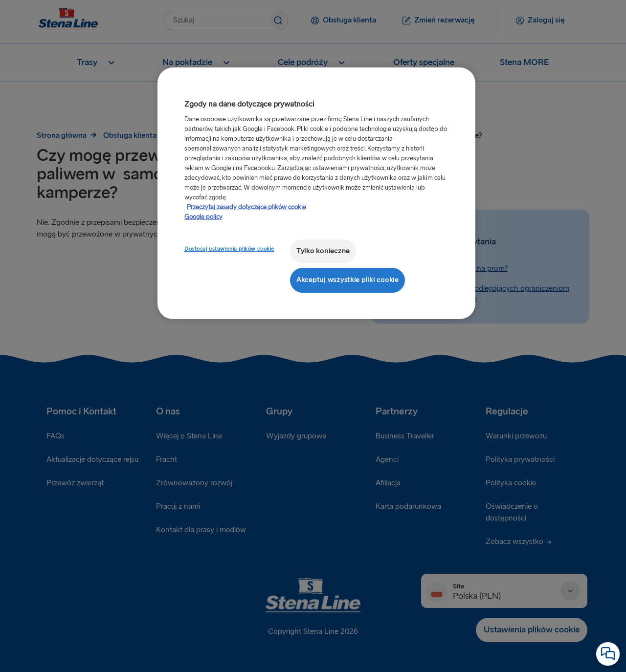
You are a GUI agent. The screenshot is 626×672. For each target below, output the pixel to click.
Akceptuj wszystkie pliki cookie (347, 280)
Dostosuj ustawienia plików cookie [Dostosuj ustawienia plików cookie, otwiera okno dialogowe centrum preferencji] (229, 249)
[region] (316, 193)
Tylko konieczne (323, 251)
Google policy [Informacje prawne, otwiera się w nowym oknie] (203, 217)
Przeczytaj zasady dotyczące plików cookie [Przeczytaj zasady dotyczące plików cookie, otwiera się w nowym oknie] (246, 207)
